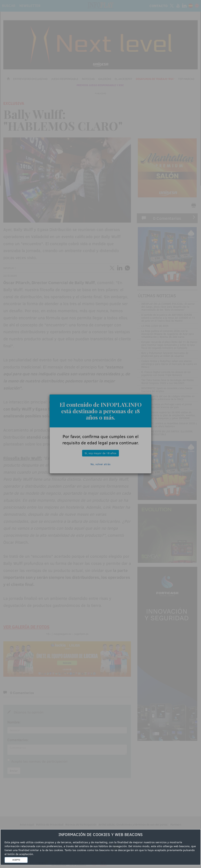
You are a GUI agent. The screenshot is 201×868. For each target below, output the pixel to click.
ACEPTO (16, 860)
